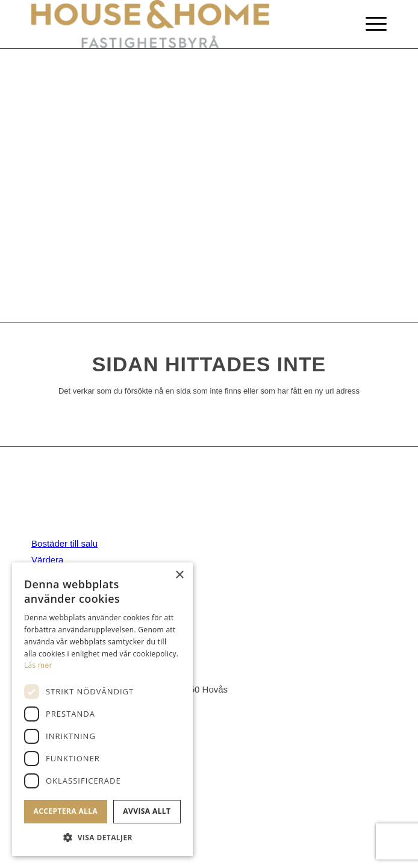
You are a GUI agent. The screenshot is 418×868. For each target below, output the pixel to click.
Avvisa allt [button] (147, 811)
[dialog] (102, 709)
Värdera (47, 560)
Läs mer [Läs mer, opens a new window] (38, 665)
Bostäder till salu (64, 543)
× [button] (179, 575)
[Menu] (370, 24)
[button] (102, 838)
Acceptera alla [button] (66, 811)
